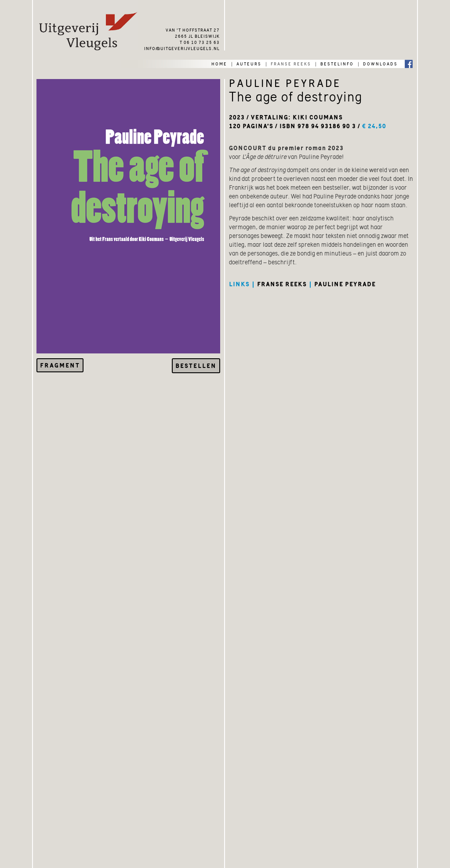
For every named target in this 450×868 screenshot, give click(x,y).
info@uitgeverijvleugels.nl (182, 48)
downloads (380, 63)
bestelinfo (337, 63)
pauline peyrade (345, 284)
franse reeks (291, 63)
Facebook (409, 63)
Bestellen (196, 366)
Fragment (60, 365)
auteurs (249, 63)
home (219, 63)
